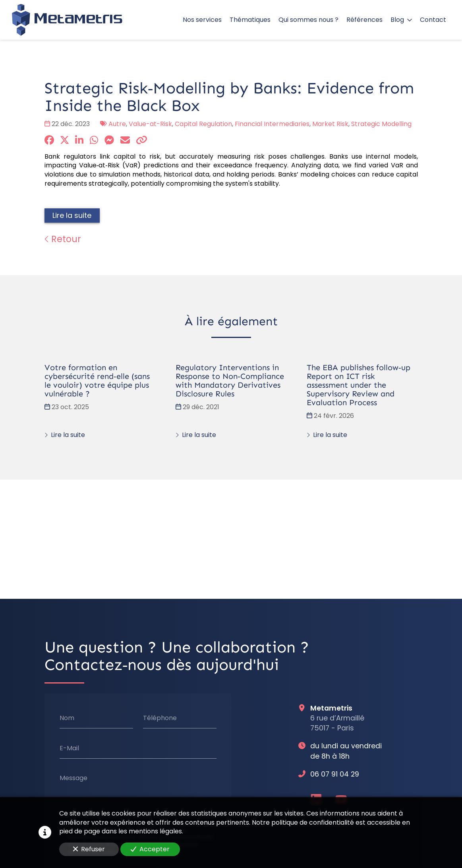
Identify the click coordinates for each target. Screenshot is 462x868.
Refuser (89, 849)
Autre (117, 124)
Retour (63, 239)
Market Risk (330, 124)
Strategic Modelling (381, 124)
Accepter (150, 849)
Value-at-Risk (150, 124)
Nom (67, 718)
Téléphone (159, 718)
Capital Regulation (203, 124)
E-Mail (69, 748)
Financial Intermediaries (272, 124)
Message (73, 778)
